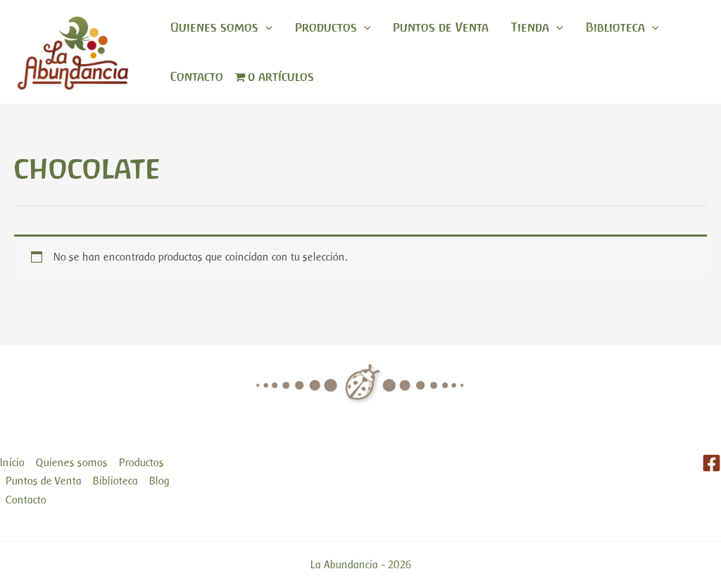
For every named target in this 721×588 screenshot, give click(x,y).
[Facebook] (711, 463)
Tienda (537, 27)
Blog (159, 481)
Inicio (12, 463)
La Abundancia (344, 565)
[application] (265, 27)
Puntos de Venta (441, 27)
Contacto (197, 77)
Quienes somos (221, 27)
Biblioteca (622, 27)
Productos (333, 27)
